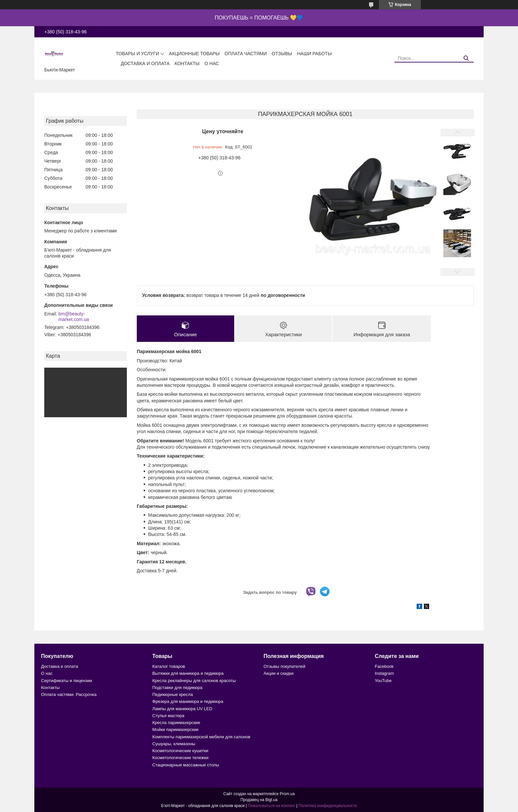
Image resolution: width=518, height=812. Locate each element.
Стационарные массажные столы (186, 765)
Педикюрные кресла (173, 694)
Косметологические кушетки (180, 751)
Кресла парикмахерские (176, 723)
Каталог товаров (169, 666)
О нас (212, 63)
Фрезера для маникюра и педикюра (188, 702)
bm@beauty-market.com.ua (74, 317)
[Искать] (466, 58)
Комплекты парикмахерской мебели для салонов (201, 737)
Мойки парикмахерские (175, 730)
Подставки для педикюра (177, 688)
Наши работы (314, 54)
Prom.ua (287, 794)
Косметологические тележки (180, 758)
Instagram (384, 674)
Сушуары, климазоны (174, 744)
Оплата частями (246, 54)
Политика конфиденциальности (328, 806)
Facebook (384, 666)
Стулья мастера (168, 716)
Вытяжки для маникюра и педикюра (188, 674)
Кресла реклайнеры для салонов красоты (194, 681)
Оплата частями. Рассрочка (69, 694)
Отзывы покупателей (285, 666)
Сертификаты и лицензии (66, 681)
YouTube (383, 681)
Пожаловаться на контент (271, 806)
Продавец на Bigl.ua (259, 800)
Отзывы (282, 54)
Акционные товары (194, 54)
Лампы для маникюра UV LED (182, 709)
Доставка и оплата (145, 63)
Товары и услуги (137, 54)
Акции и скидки (279, 674)
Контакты (187, 63)
